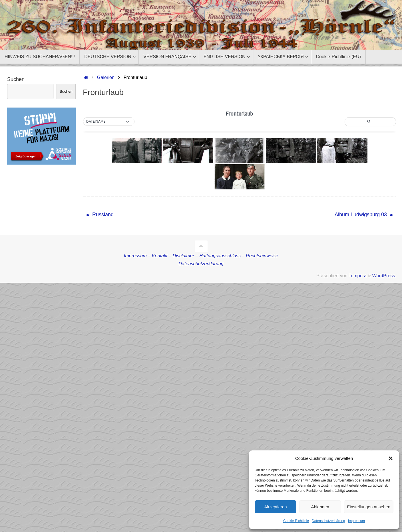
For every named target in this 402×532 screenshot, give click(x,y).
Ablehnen (320, 507)
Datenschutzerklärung (328, 521)
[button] (391, 458)
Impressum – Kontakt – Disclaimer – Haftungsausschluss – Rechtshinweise (201, 256)
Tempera (358, 276)
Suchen (16, 79)
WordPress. (384, 276)
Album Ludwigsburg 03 (364, 215)
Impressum (356, 521)
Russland (100, 215)
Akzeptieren (275, 507)
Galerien (106, 77)
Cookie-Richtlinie (296, 521)
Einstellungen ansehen (369, 507)
